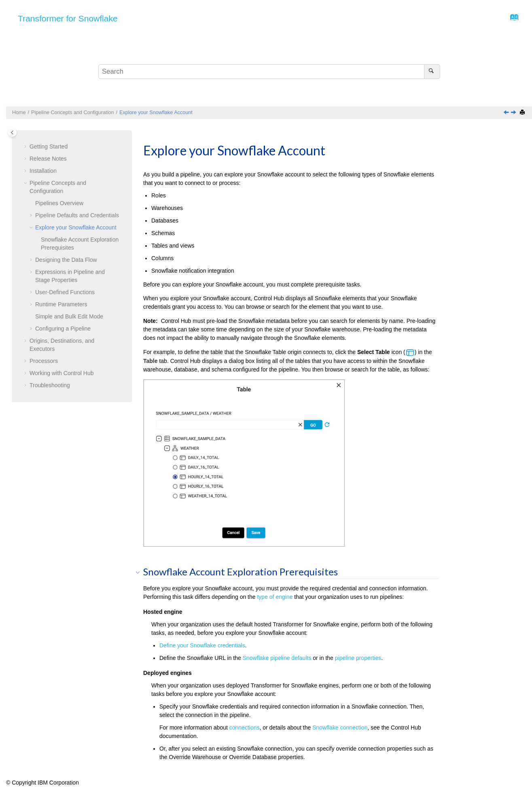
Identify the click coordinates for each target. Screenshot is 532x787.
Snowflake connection (340, 728)
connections (245, 728)
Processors (44, 361)
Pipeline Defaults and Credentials (77, 215)
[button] (26, 147)
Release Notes (48, 159)
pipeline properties (358, 658)
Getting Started (49, 146)
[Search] (432, 72)
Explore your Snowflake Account (156, 112)
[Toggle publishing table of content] (12, 133)
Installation (43, 171)
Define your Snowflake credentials (202, 645)
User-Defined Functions (65, 292)
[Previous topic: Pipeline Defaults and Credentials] (507, 113)
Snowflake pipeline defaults (277, 658)
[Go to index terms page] (512, 19)
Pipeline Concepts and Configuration (72, 112)
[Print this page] (523, 113)
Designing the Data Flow (66, 260)
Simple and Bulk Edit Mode (69, 316)
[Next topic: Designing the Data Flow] (514, 113)
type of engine (275, 597)
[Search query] (269, 72)
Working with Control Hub (61, 373)
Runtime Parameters (61, 304)
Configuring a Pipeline (63, 329)
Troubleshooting (50, 385)
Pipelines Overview (59, 203)
